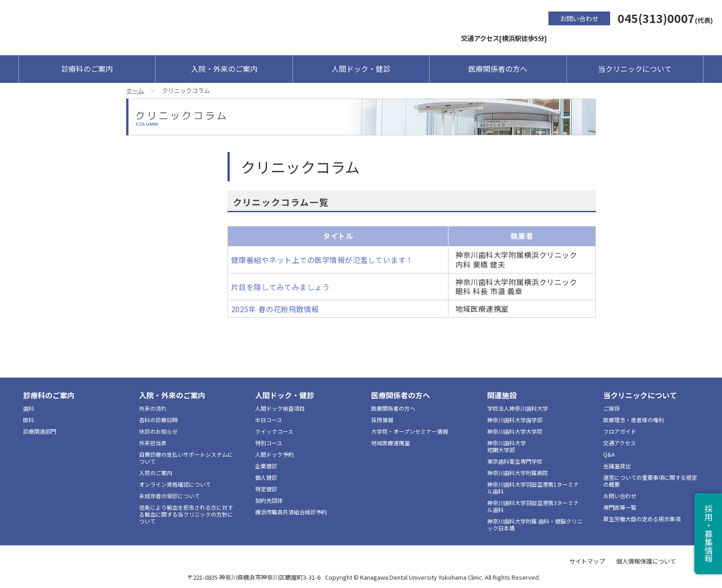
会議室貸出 (617, 466)
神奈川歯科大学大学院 (515, 431)
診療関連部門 (40, 431)
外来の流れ (153, 408)
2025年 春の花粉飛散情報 (275, 309)
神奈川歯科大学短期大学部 (507, 446)
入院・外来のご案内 (224, 69)
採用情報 (382, 420)
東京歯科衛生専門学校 (515, 461)
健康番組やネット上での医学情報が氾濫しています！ (322, 260)
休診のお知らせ (158, 431)
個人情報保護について (646, 561)
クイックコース (274, 431)
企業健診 (266, 466)
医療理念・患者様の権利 (634, 420)
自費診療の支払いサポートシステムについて (186, 458)
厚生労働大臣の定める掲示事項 (642, 519)
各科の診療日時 (158, 420)
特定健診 (266, 489)
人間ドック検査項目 (280, 408)
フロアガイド (620, 431)
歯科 (29, 408)
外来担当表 (153, 443)
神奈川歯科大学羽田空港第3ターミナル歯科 (533, 506)
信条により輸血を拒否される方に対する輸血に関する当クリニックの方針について (186, 514)
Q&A (609, 454)
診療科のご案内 (87, 69)
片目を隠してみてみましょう (280, 287)
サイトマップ (587, 561)
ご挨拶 (611, 408)
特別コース (269, 443)
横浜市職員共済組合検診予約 (291, 512)
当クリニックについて (635, 69)
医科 (29, 420)
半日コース (269, 420)
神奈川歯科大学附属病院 (518, 473)
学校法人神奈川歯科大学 (518, 408)
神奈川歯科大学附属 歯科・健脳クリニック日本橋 (535, 524)
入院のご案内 (156, 473)
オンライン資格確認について (175, 484)
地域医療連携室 (390, 443)
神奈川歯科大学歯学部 (515, 420)
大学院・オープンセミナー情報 (410, 431)
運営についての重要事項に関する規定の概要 (650, 481)
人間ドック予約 (274, 454)
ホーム (135, 90)
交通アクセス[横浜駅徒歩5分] (504, 38)
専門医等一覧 (620, 507)
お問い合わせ (579, 18)
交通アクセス (620, 443)
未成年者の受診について (169, 496)
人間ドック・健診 (361, 69)
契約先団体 (269, 500)
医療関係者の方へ (498, 69)
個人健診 (266, 477)
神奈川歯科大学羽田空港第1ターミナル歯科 (533, 488)
